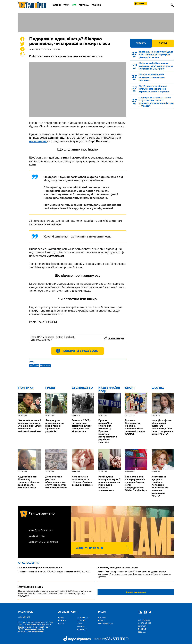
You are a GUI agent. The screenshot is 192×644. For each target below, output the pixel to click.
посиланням (38, 141)
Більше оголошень (136, 592)
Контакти (143, 626)
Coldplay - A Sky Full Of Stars (43, 542)
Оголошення (29, 563)
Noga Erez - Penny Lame (41, 530)
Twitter (59, 337)
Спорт (130, 388)
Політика (26, 388)
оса (31, 366)
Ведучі (101, 621)
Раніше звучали (106, 624)
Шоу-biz (158, 388)
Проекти (102, 618)
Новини (56, 5)
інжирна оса (45, 366)
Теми (66, 5)
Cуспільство (82, 388)
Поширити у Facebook (80, 351)
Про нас (96, 5)
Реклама (84, 5)
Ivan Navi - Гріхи (37, 536)
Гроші (50, 388)
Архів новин (144, 620)
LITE (74, 5)
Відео (61, 618)
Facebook (69, 337)
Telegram (49, 337)
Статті (61, 624)
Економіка (82, 630)
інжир (36, 366)
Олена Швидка (116, 338)
